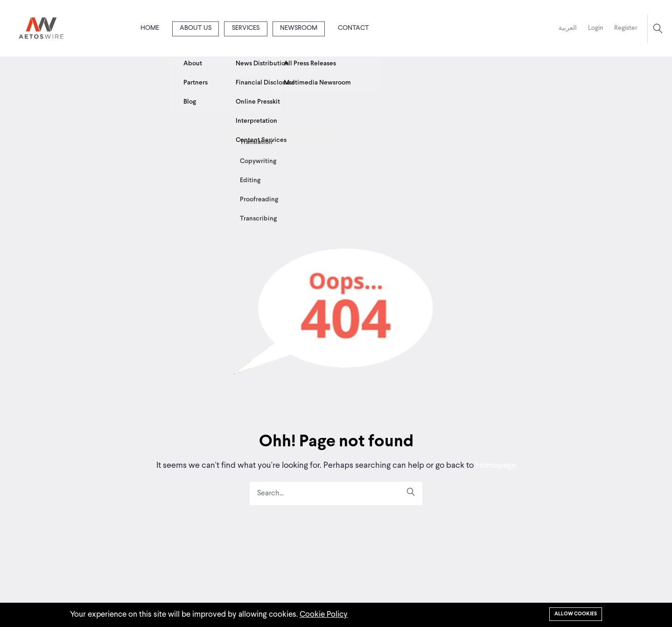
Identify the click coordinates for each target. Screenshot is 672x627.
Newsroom (299, 28)
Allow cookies (576, 614)
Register (626, 28)
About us (196, 28)
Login (595, 28)
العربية (568, 28)
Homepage (495, 465)
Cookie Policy (324, 615)
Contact (353, 28)
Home (150, 28)
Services (246, 28)
